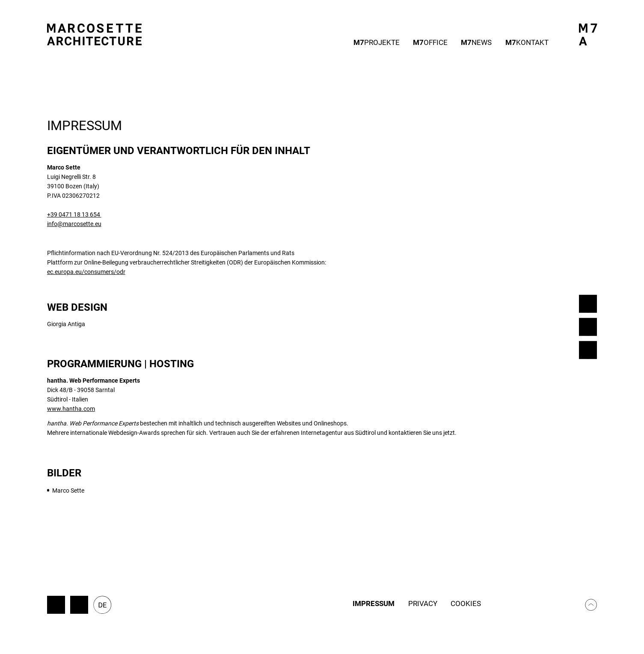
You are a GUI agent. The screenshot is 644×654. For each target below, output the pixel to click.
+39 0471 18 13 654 (74, 214)
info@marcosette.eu (74, 224)
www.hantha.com (71, 409)
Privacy (423, 604)
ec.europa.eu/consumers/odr (86, 272)
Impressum (374, 604)
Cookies (466, 604)
